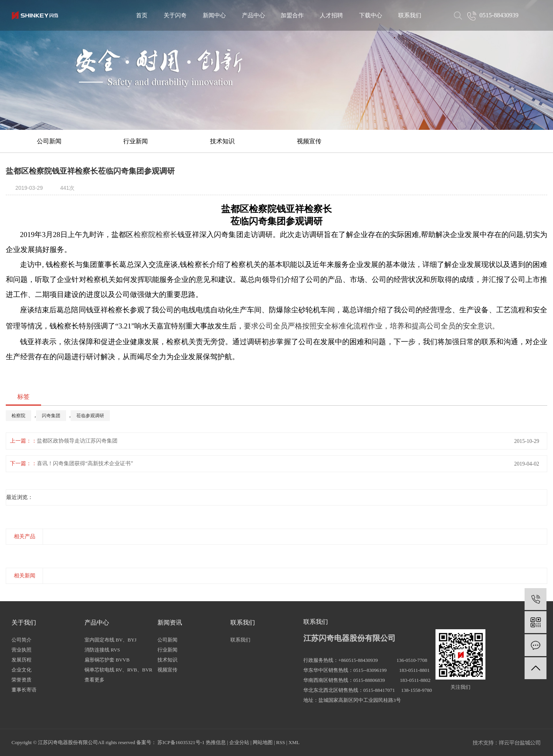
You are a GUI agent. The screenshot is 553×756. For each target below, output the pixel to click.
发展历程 (22, 660)
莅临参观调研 (90, 416)
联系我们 (410, 15)
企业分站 (239, 742)
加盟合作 (292, 15)
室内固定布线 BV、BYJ (110, 640)
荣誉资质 (22, 680)
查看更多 (94, 680)
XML (294, 742)
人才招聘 (331, 15)
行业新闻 (136, 141)
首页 (142, 15)
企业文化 (22, 670)
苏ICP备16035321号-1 (181, 742)
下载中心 (371, 15)
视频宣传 (309, 141)
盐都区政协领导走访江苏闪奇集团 (77, 441)
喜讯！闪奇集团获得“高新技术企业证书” (85, 463)
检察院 (18, 416)
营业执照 (22, 650)
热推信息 (216, 742)
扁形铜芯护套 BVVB (107, 660)
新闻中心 (214, 15)
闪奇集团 (51, 416)
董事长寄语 (24, 690)
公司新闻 (49, 141)
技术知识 (222, 141)
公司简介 (22, 640)
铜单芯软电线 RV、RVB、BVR (118, 670)
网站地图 (263, 742)
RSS (281, 742)
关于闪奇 (175, 15)
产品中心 (253, 15)
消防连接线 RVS (102, 650)
